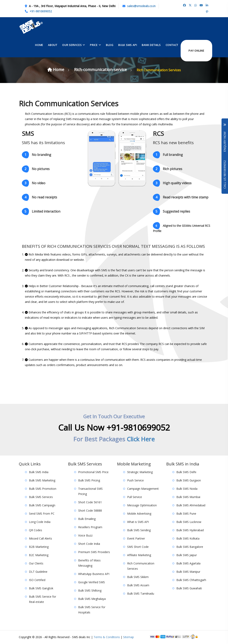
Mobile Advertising (139, 514)
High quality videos (172, 184)
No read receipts (39, 198)
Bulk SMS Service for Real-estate (43, 599)
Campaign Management (143, 489)
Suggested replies (172, 212)
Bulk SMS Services (41, 497)
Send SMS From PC (42, 514)
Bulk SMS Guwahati (189, 588)
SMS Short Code (138, 547)
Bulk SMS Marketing (42, 481)
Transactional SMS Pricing (90, 491)
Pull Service (135, 497)
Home (39, 45)
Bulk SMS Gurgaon (189, 481)
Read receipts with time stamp (181, 198)
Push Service (135, 481)
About (53, 45)
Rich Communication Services (141, 566)
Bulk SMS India (39, 472)
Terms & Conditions (107, 637)
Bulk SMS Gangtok (41, 588)
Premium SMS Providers (94, 552)
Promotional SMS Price (93, 472)
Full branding (168, 155)
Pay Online (196, 50)
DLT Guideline (38, 572)
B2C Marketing (39, 555)
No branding (37, 155)
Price (94, 45)
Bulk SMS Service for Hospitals (92, 610)
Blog (110, 45)
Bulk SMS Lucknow (189, 522)
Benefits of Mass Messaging (89, 563)
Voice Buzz (85, 536)
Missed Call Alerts (40, 539)
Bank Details (151, 45)
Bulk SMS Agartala (188, 564)
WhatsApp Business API (94, 574)
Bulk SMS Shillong (90, 591)
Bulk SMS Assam (138, 585)
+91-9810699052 (41, 11)
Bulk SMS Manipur (188, 572)
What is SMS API (138, 522)
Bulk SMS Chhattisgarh (191, 580)
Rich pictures (168, 169)
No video (34, 184)
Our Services (72, 45)
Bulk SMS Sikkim (138, 577)
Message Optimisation (142, 505)
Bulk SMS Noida (187, 489)
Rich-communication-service (102, 70)
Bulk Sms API (128, 45)
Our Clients (36, 564)
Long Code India (40, 522)
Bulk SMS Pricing (89, 481)
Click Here (141, 439)
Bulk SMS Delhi (186, 472)
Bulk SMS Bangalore (190, 547)
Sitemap (128, 637)
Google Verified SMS (92, 582)
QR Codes (36, 530)
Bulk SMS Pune (186, 514)
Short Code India (89, 544)
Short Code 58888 (90, 511)
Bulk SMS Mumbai (188, 497)
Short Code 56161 (90, 502)
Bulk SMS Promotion (43, 489)
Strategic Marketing (140, 472)
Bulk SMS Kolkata (188, 539)
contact (172, 45)
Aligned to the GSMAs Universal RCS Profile (182, 228)
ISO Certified (37, 580)
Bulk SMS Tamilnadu (141, 594)
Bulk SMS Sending (139, 530)
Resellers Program (90, 527)
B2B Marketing (39, 547)
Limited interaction (41, 212)
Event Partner (136, 539)
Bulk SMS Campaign (42, 505)
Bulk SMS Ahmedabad (191, 505)
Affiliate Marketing (139, 555)
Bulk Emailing (87, 519)
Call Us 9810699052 (225, 175)
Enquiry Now (225, 138)
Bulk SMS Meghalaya (92, 599)
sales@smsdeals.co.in (141, 6)
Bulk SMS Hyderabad (190, 530)
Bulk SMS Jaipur (187, 555)
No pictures (36, 169)
